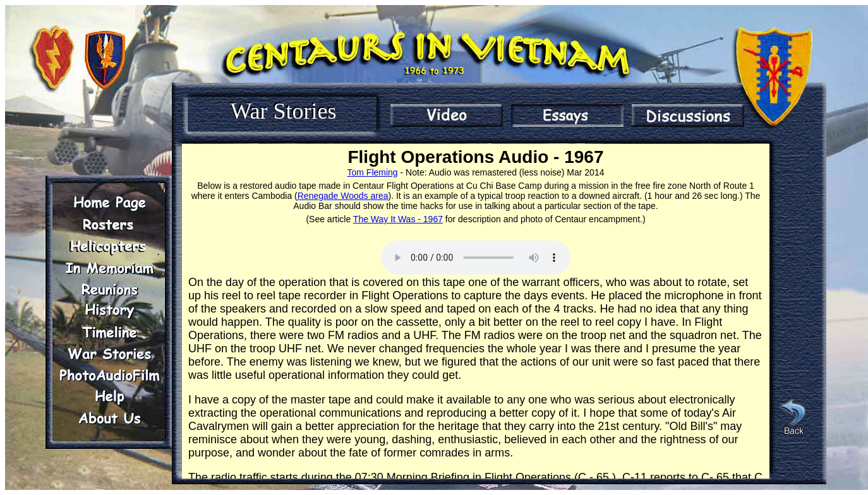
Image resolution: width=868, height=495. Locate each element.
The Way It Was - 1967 (398, 219)
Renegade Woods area (343, 196)
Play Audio (476, 258)
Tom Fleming (373, 172)
